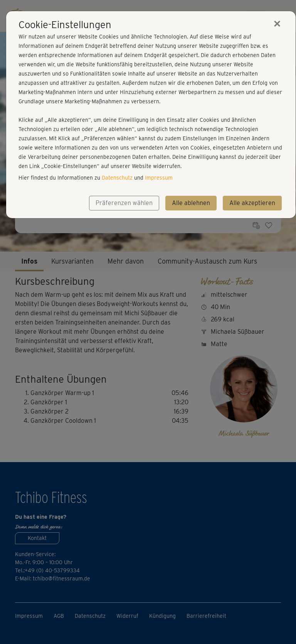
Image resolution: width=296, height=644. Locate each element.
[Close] (277, 24)
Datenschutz (117, 178)
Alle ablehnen (191, 203)
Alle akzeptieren (252, 203)
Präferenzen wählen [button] (124, 203)
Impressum (159, 178)
